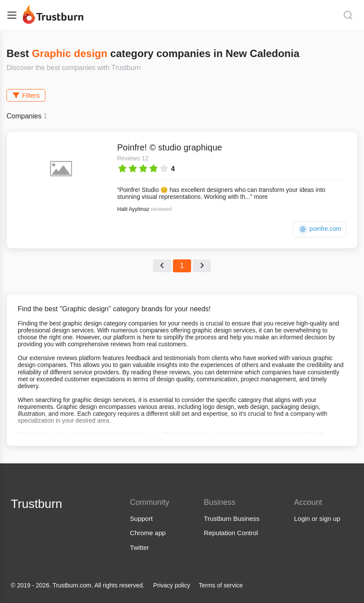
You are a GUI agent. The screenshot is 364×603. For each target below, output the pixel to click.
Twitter (140, 547)
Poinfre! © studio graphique (170, 147)
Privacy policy (172, 585)
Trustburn (37, 504)
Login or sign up (317, 518)
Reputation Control (231, 533)
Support (142, 518)
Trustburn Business (232, 518)
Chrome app (148, 533)
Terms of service (221, 585)
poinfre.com (319, 229)
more (261, 197)
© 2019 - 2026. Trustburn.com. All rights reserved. (78, 585)
